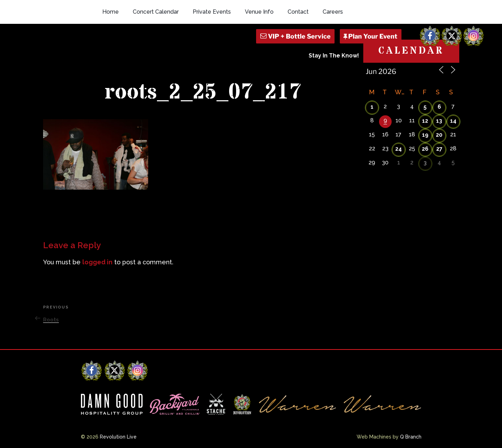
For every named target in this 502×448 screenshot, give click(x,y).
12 (425, 121)
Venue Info (259, 12)
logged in (97, 262)
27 (439, 149)
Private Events (212, 12)
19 (425, 135)
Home (111, 12)
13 (439, 121)
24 (398, 149)
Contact (298, 12)
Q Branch (411, 437)
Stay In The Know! (334, 56)
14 (453, 121)
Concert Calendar (156, 12)
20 (439, 135)
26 (425, 149)
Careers (333, 12)
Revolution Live (118, 437)
